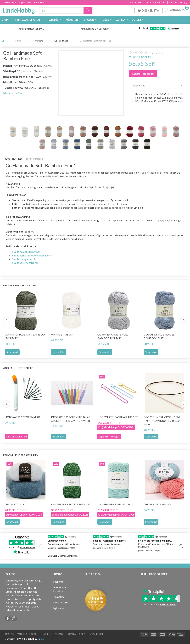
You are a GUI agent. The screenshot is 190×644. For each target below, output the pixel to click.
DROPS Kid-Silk (15, 504)
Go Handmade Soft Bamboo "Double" (25, 336)
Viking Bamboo (62, 334)
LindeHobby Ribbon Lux (114, 504)
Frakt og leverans (156, 2)
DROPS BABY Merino (157, 504)
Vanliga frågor (27, 634)
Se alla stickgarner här (24, 259)
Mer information (12, 93)
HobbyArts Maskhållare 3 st (118, 417)
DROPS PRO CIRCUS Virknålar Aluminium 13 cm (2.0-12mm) (71, 419)
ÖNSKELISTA (148, 11)
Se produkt (12, 352)
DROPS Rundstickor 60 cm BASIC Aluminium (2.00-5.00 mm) (162, 421)
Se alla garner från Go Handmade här (32, 255)
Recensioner (34, 159)
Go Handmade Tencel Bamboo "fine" (159, 336)
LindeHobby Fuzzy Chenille (70, 504)
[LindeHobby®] (19, 10)
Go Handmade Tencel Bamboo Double (113, 336)
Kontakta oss (136, 2)
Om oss (173, 2)
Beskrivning (14, 159)
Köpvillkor (96, 634)
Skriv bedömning (142, 56)
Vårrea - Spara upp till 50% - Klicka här (24, 2)
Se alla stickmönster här (25, 263)
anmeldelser (157, 53)
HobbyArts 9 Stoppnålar (22, 417)
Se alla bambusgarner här (26, 252)
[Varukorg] (176, 10)
